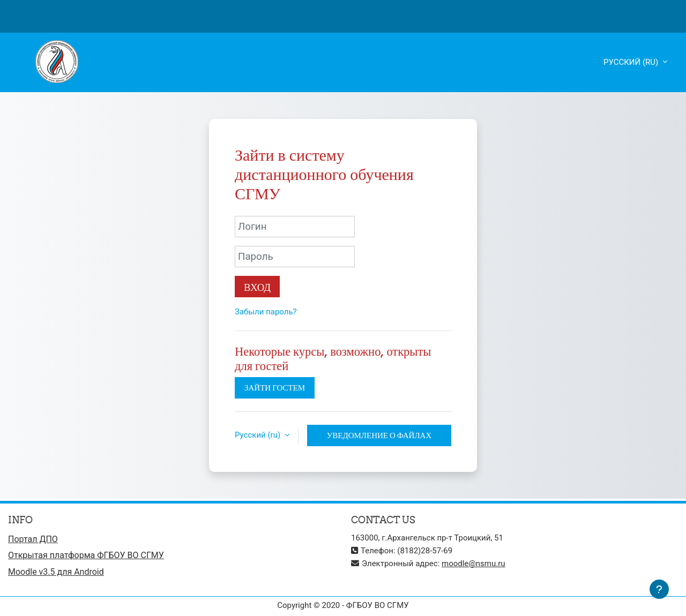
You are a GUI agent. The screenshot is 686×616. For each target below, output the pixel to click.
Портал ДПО (33, 539)
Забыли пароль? (266, 312)
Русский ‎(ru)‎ (632, 62)
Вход (257, 287)
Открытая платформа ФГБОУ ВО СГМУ (86, 555)
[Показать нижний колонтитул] (659, 589)
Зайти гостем (275, 388)
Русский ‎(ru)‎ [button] (259, 435)
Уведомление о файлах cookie (379, 438)
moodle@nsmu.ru (474, 564)
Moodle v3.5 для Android (56, 572)
